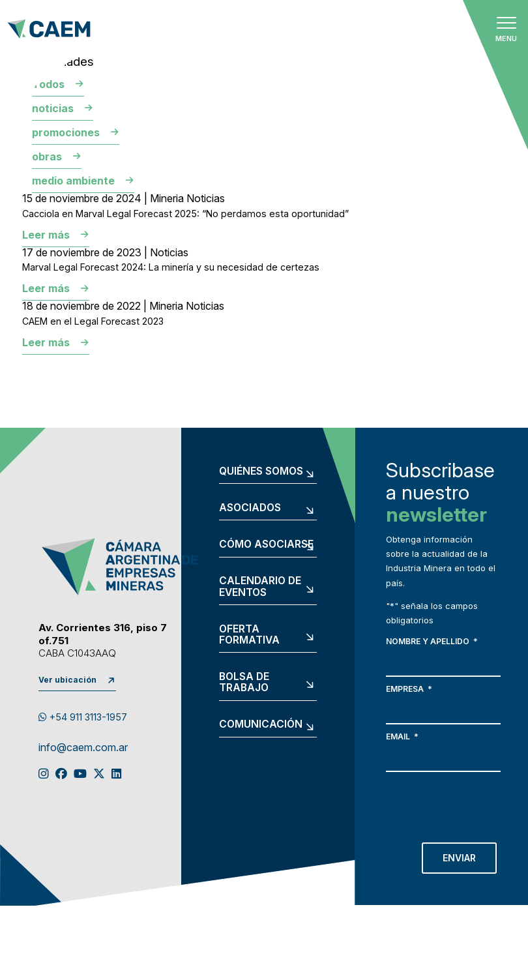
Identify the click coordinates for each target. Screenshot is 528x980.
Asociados (250, 508)
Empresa (409, 689)
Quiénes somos (261, 471)
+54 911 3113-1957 (83, 717)
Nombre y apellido (432, 641)
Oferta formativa (249, 635)
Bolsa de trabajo (244, 682)
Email (402, 736)
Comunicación (261, 724)
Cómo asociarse (266, 544)
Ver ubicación (67, 680)
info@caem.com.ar (83, 748)
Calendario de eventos (260, 587)
